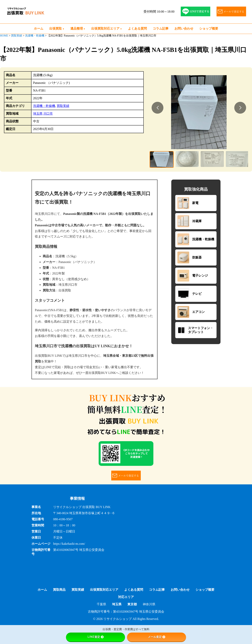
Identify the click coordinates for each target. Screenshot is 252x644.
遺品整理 (77, 29)
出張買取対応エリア (105, 29)
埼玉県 (38, 114)
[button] (157, 108)
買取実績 (63, 106)
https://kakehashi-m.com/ (69, 544)
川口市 (48, 114)
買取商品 (59, 590)
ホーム (39, 29)
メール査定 (157, 637)
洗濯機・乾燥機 (44, 106)
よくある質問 (137, 29)
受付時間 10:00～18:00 (159, 12)
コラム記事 (161, 29)
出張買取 (56, 29)
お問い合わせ (184, 29)
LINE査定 (95, 637)
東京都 (132, 604)
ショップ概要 (209, 29)
